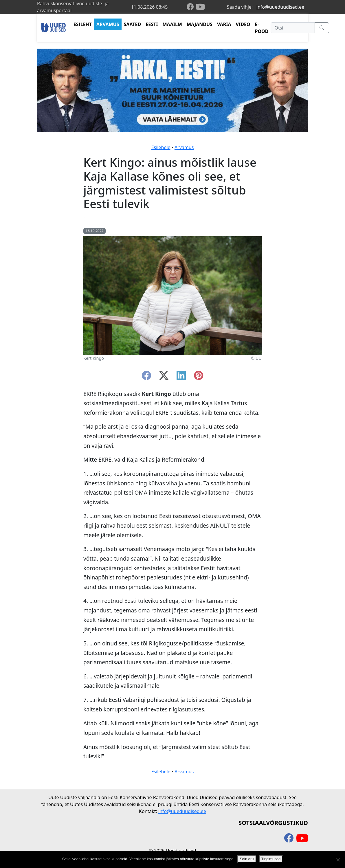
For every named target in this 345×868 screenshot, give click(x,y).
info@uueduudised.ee (280, 7)
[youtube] (200, 7)
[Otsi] (293, 28)
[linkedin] (181, 377)
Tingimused (271, 859)
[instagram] (199, 377)
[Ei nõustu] (338, 860)
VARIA (224, 24)
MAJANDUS (200, 24)
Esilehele (161, 147)
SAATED (133, 24)
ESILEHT (83, 24)
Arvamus (184, 147)
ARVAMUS (108, 24)
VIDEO (243, 24)
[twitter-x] (164, 377)
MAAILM (172, 24)
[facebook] (191, 7)
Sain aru (247, 859)
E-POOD (262, 28)
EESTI (152, 24)
